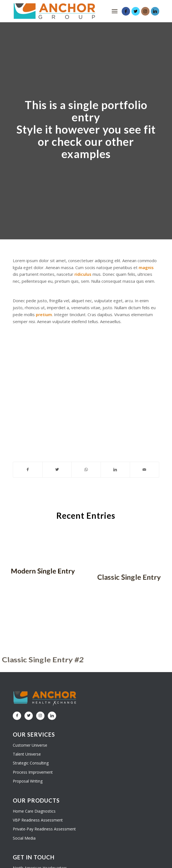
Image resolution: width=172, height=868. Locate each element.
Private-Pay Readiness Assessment (44, 829)
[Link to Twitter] (136, 11)
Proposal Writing (28, 781)
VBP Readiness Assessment (38, 820)
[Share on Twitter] (57, 470)
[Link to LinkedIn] (155, 11)
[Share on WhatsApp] (86, 470)
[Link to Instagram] (145, 11)
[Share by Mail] (144, 470)
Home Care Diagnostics (34, 811)
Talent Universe (27, 754)
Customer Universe (30, 745)
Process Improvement (33, 772)
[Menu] (115, 11)
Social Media (24, 838)
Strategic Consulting (31, 763)
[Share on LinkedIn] (115, 470)
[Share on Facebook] (28, 470)
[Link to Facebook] (126, 11)
